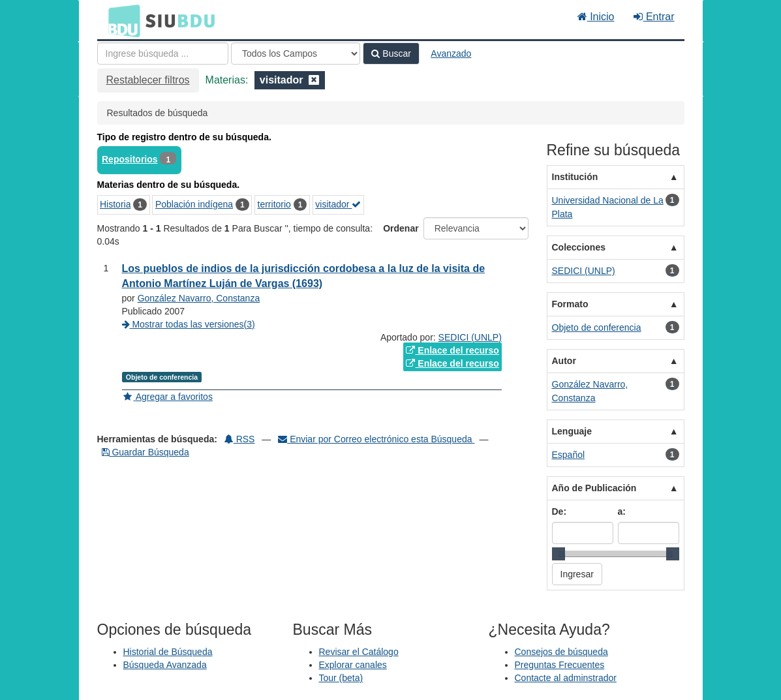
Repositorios (130, 159)
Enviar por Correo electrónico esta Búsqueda (376, 439)
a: (622, 511)
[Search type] (296, 53)
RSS (240, 439)
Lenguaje (572, 431)
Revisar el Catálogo (359, 652)
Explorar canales (353, 665)
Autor (564, 361)
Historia (115, 204)
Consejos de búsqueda (561, 652)
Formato (570, 304)
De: (559, 511)
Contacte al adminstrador (566, 678)
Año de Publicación (594, 488)
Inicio (596, 17)
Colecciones (579, 247)
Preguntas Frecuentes (560, 665)
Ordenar (401, 228)
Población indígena (194, 204)
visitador (338, 204)
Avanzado (451, 53)
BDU (121, 20)
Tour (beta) (341, 678)
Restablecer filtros (148, 80)
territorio (274, 204)
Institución (575, 177)
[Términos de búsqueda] (163, 53)
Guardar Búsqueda (145, 452)
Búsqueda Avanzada (165, 665)
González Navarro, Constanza (199, 298)
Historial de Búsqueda (168, 652)
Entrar (654, 17)
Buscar (391, 53)
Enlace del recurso (452, 350)
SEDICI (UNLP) (470, 337)
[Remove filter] (314, 80)
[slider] (559, 554)
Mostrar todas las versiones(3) (189, 324)
